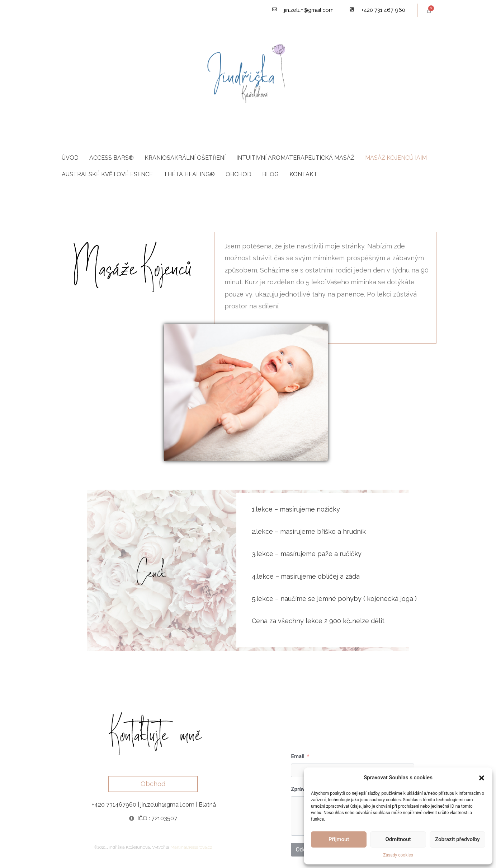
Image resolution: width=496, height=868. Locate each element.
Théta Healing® (189, 175)
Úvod (70, 158)
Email (297, 757)
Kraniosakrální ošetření (185, 158)
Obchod (238, 175)
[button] (482, 778)
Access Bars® (112, 158)
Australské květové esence (107, 175)
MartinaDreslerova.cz (191, 848)
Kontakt (303, 175)
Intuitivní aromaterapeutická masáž (295, 158)
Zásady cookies (398, 855)
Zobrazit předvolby (457, 839)
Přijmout (339, 839)
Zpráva (299, 790)
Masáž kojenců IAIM (396, 158)
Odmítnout (398, 839)
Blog (270, 175)
